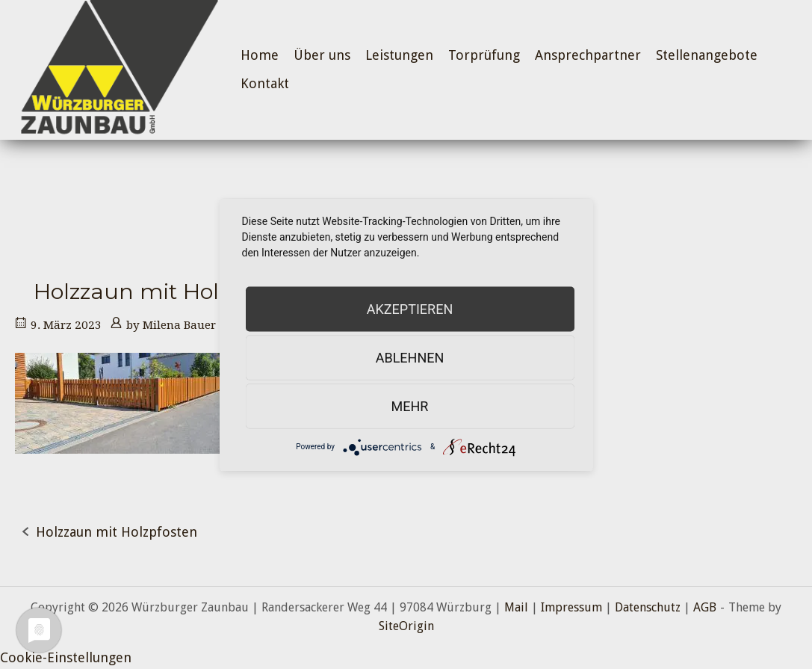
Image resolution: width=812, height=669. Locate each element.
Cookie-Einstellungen (66, 657)
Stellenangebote (707, 55)
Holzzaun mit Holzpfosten (117, 532)
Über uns (322, 55)
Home (260, 55)
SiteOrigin (406, 626)
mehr (410, 406)
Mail (516, 607)
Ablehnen (410, 357)
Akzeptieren (410, 308)
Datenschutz (648, 607)
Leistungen (399, 55)
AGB (705, 607)
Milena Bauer (179, 325)
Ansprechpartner (588, 55)
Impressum (571, 607)
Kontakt (265, 83)
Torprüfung (484, 55)
